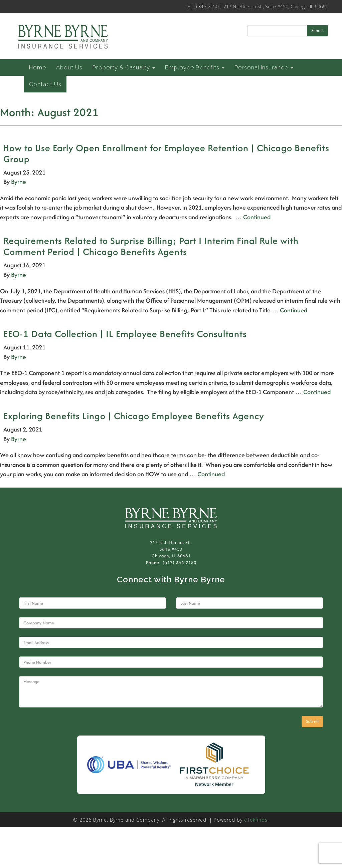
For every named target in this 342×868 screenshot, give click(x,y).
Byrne (19, 182)
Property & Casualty (124, 67)
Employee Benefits (195, 67)
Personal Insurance (264, 67)
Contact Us (45, 84)
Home (38, 67)
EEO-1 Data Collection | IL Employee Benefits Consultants (125, 334)
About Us (69, 67)
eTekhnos (256, 820)
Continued (257, 217)
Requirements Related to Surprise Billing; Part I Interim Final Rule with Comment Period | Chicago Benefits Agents (151, 246)
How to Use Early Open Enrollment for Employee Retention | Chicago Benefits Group (166, 153)
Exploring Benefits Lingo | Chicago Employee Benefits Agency (134, 416)
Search (317, 31)
